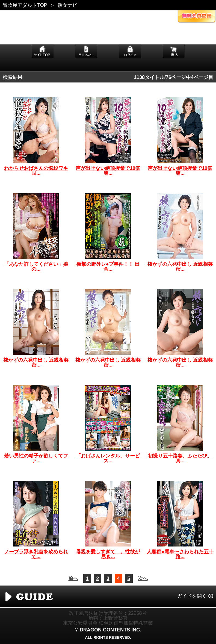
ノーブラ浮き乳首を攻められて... (36, 554)
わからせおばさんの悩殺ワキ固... (36, 171)
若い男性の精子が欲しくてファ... (36, 458)
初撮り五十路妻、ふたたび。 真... (180, 458)
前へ (73, 578)
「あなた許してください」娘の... (36, 267)
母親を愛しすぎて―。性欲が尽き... (108, 554)
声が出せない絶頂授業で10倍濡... (108, 171)
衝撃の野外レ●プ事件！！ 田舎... (108, 267)
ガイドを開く (192, 596)
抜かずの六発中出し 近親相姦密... (180, 267)
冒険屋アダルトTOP (25, 5)
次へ (143, 578)
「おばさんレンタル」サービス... (108, 458)
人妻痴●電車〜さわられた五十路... (180, 554)
